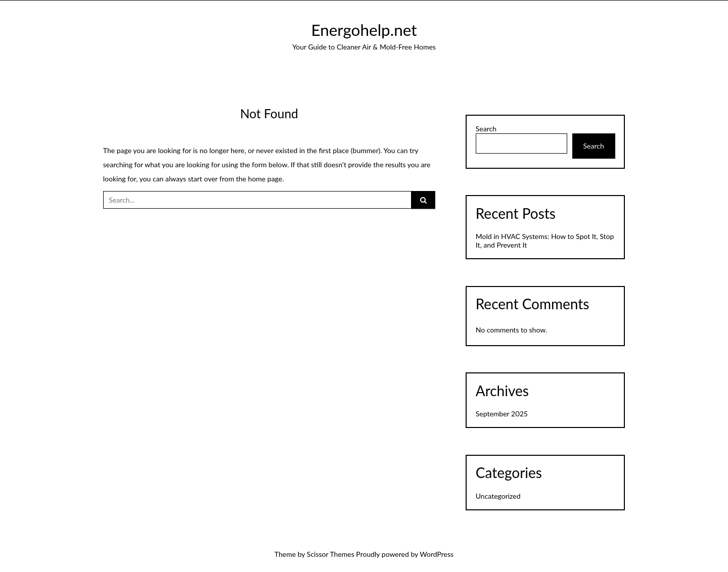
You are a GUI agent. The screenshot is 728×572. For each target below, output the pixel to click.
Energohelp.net (364, 30)
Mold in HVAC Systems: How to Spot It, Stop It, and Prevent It (545, 241)
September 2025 (502, 414)
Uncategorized (498, 496)
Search (486, 129)
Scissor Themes (331, 554)
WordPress (437, 554)
